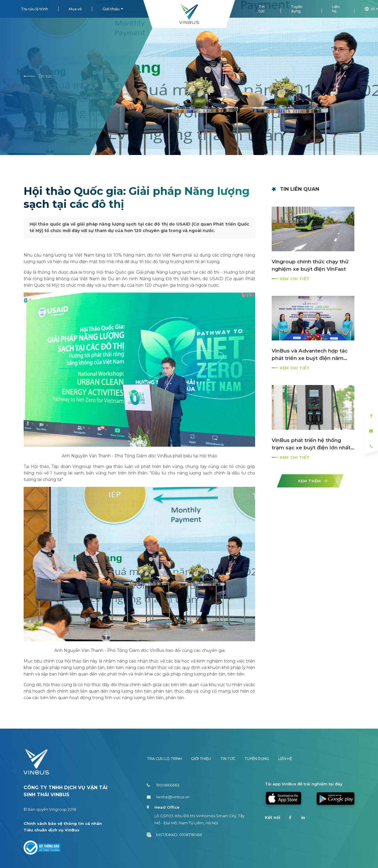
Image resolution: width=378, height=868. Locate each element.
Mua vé (75, 9)
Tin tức (262, 9)
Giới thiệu (111, 9)
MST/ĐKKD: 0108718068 (174, 835)
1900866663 (163, 785)
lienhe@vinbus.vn (168, 797)
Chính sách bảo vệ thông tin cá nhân (63, 823)
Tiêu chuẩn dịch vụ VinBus (52, 830)
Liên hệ (336, 9)
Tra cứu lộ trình (35, 9)
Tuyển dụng (297, 9)
